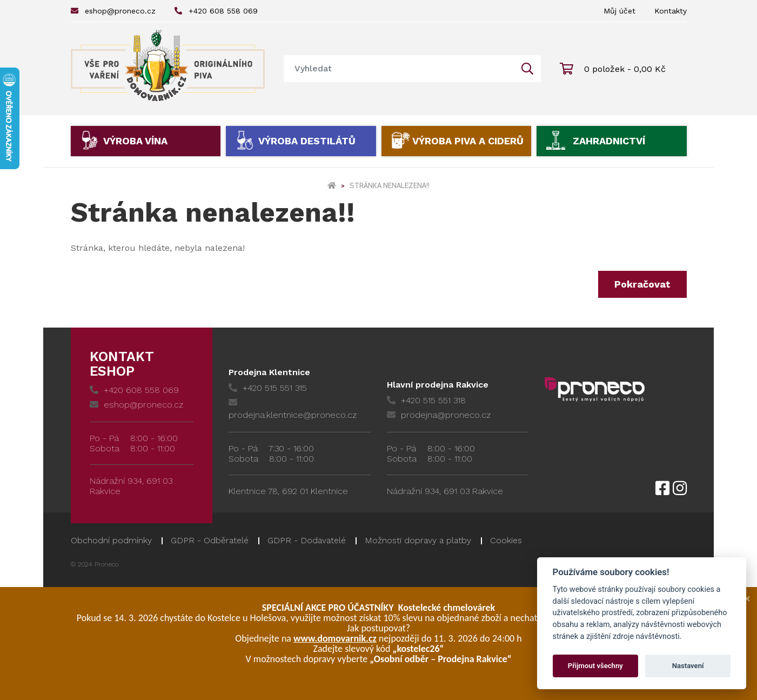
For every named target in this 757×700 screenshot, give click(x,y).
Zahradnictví (609, 141)
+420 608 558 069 (216, 11)
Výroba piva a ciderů (468, 141)
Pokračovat (642, 284)
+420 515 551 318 (426, 400)
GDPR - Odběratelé (210, 540)
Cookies (506, 540)
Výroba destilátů (307, 141)
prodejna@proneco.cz (439, 415)
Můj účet (619, 11)
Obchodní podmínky (111, 540)
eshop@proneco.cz (113, 11)
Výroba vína (135, 141)
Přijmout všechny (595, 666)
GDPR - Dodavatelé (307, 540)
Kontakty (671, 11)
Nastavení (688, 666)
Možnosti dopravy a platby (418, 540)
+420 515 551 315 (268, 388)
